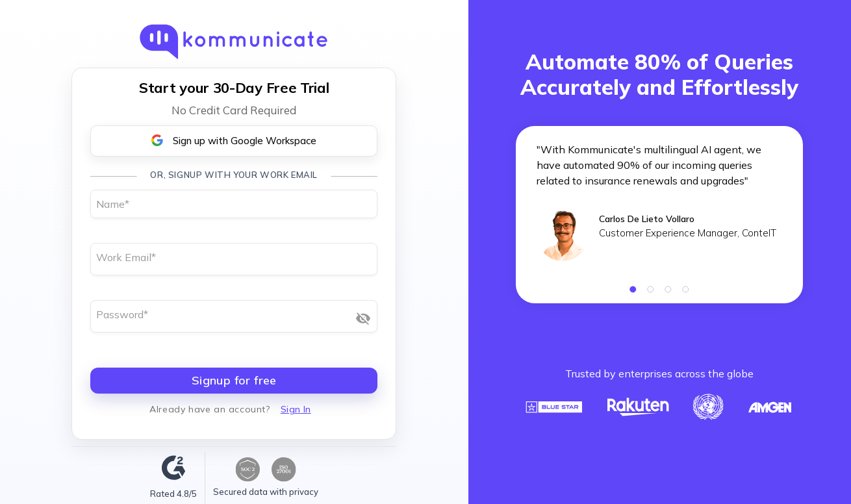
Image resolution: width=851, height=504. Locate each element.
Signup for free (234, 380)
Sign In (296, 409)
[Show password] (363, 318)
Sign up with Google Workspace (234, 141)
